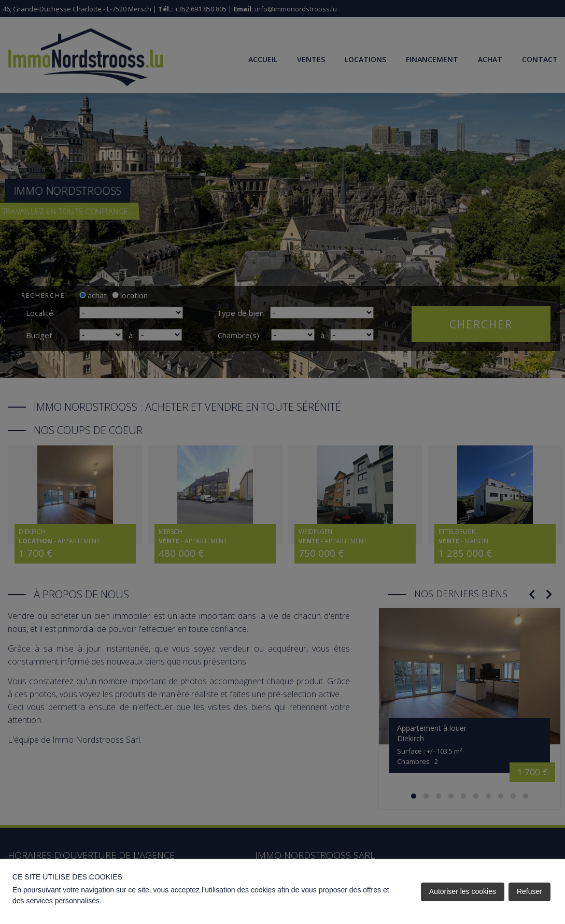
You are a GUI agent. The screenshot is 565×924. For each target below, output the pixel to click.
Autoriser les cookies (463, 891)
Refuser (529, 891)
